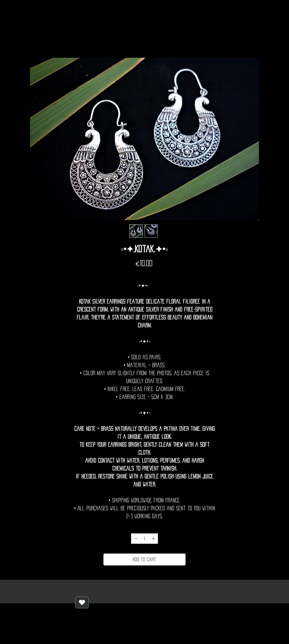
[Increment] (154, 539)
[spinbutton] (145, 539)
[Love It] (82, 602)
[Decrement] (135, 539)
